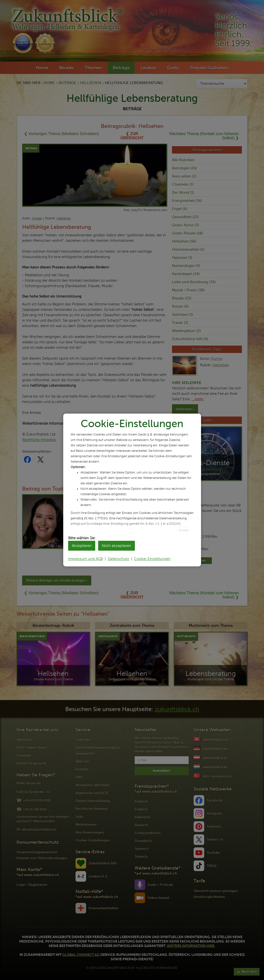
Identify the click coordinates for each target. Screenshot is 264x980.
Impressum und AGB (85, 559)
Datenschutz (118, 559)
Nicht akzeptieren (116, 546)
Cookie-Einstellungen (152, 559)
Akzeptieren (82, 546)
